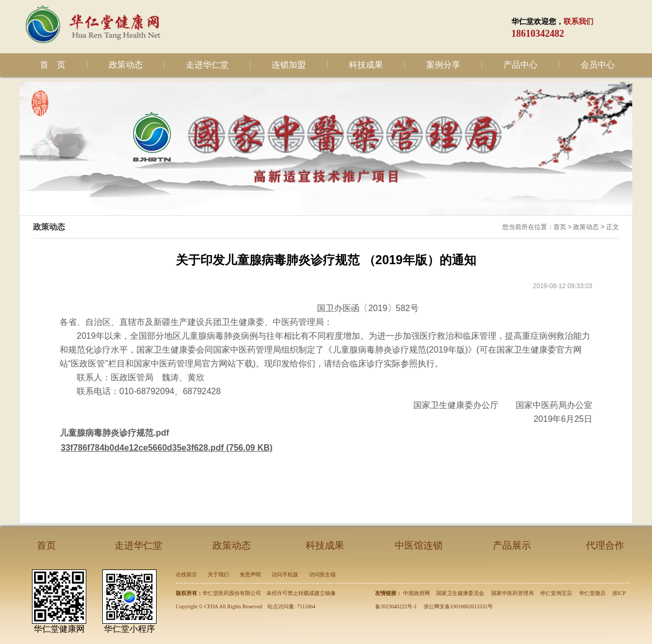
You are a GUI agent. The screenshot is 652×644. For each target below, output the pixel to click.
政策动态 (126, 65)
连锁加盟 (289, 65)
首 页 (53, 65)
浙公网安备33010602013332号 (458, 606)
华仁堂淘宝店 (556, 593)
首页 (560, 227)
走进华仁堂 (207, 65)
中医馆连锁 (419, 545)
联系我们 (578, 22)
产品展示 (512, 545)
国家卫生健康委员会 (460, 593)
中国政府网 (417, 593)
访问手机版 (285, 574)
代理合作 (605, 545)
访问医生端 (322, 574)
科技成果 (366, 65)
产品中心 (520, 65)
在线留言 (186, 574)
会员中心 (598, 65)
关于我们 (218, 574)
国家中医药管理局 (512, 593)
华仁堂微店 (592, 593)
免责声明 (250, 574)
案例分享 (443, 65)
